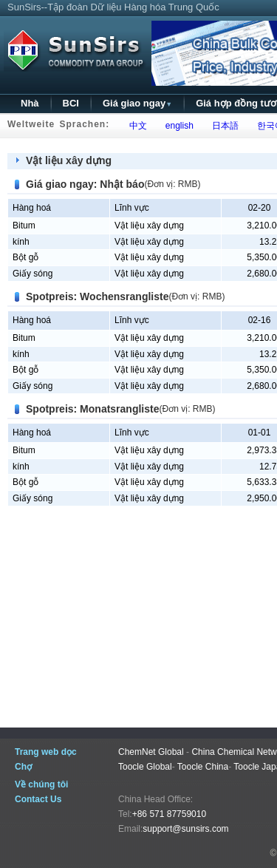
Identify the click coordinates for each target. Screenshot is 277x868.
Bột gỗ (25, 257)
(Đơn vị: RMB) (172, 184)
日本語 (223, 126)
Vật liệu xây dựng (69, 160)
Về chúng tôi (41, 784)
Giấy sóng (33, 274)
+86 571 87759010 (169, 814)
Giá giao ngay (137, 103)
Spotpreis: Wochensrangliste (97, 296)
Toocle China (203, 767)
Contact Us (38, 799)
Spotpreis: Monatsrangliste (92, 409)
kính (21, 242)
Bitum (24, 226)
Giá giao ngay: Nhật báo (85, 184)
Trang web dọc (46, 752)
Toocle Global (145, 767)
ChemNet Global (151, 752)
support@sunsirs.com (185, 829)
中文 (136, 126)
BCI (71, 103)
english (177, 126)
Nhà (30, 103)
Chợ (23, 767)
